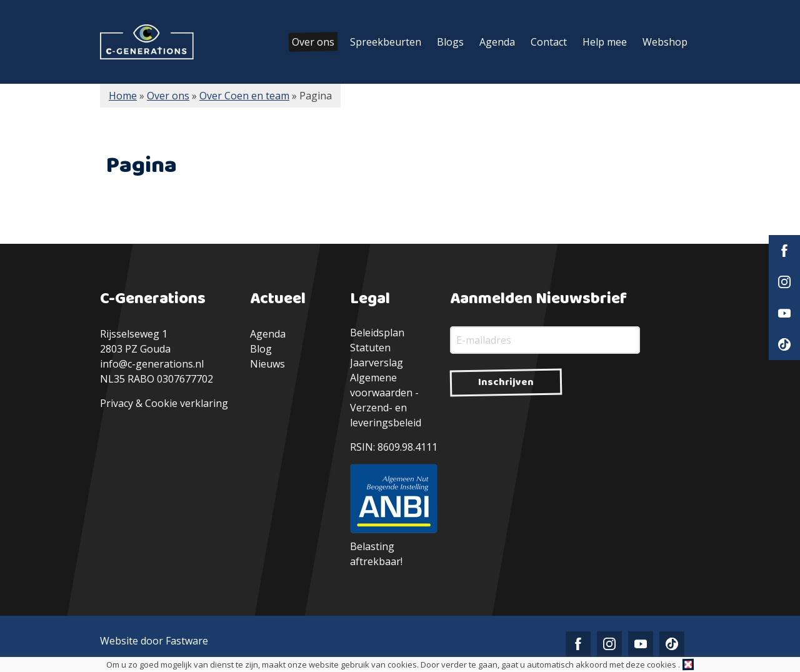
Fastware (187, 641)
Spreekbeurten (386, 42)
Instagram (784, 282)
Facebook (784, 251)
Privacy (117, 403)
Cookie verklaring (187, 403)
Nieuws (267, 364)
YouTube (784, 313)
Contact (549, 42)
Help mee (605, 42)
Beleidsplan (377, 333)
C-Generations (147, 42)
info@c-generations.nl (152, 364)
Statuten (370, 348)
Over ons (313, 42)
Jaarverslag (377, 363)
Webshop (665, 42)
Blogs (450, 42)
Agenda (497, 42)
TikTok (784, 344)
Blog (261, 349)
